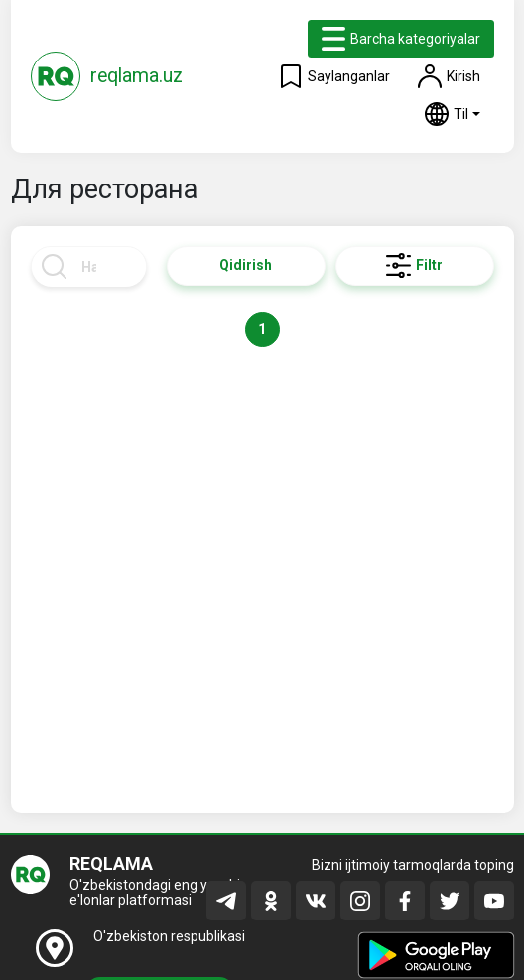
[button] (453, 114)
